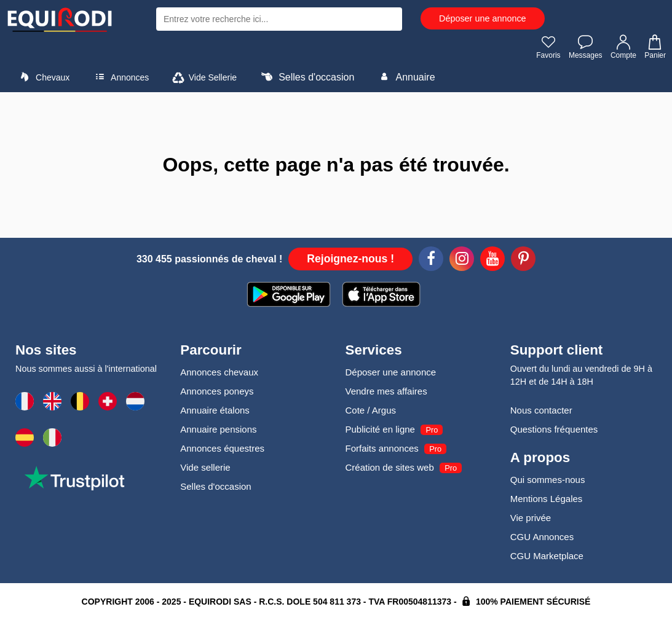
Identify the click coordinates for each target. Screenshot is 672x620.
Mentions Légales (547, 499)
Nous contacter (541, 410)
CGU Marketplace (547, 556)
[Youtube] (492, 261)
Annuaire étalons (215, 410)
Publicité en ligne (380, 429)
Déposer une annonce (483, 18)
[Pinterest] (523, 261)
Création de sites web (390, 467)
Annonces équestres (222, 448)
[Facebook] (431, 261)
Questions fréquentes (554, 429)
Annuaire (405, 77)
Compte (623, 47)
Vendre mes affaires (386, 391)
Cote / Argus (371, 410)
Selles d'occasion (306, 77)
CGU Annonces (542, 537)
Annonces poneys (217, 391)
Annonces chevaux (219, 372)
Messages (586, 47)
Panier (654, 47)
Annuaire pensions (218, 429)
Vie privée (531, 518)
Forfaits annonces (382, 448)
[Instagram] (462, 261)
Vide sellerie (205, 467)
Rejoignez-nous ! (350, 259)
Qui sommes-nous (548, 480)
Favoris (548, 47)
